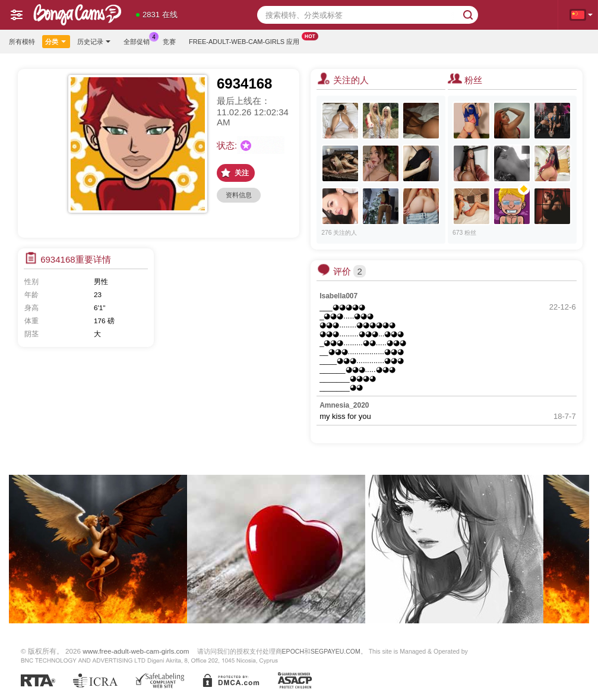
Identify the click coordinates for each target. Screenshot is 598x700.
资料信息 (239, 195)
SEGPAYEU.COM (336, 651)
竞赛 (169, 42)
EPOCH (293, 651)
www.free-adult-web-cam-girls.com (136, 651)
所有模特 (22, 42)
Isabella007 (338, 296)
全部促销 (140, 40)
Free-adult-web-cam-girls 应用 (247, 40)
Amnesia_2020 (344, 405)
